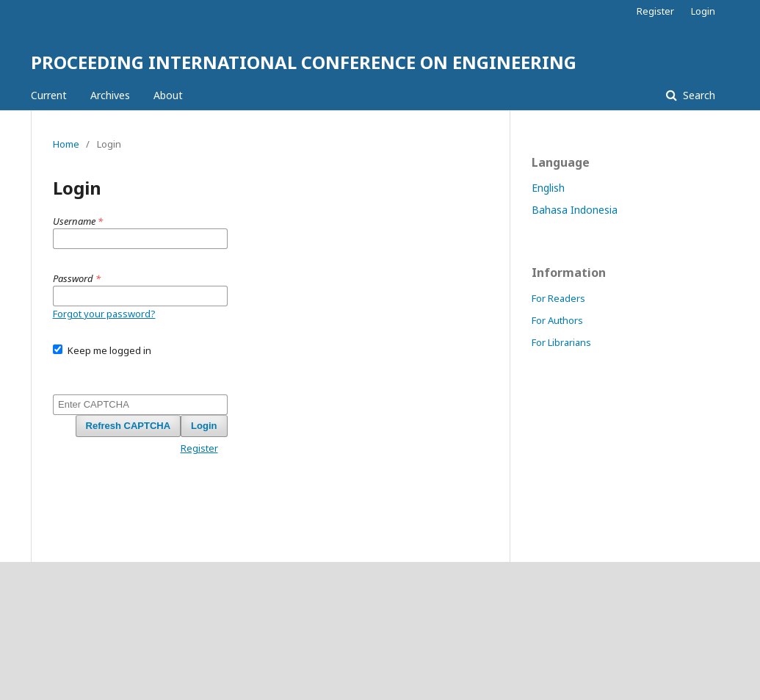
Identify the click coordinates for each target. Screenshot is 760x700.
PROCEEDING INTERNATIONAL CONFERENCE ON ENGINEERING (304, 62)
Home (66, 144)
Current (49, 95)
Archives (110, 95)
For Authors (557, 320)
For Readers (558, 298)
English (548, 188)
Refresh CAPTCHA (129, 426)
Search (698, 95)
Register (655, 11)
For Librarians (561, 342)
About (168, 95)
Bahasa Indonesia (575, 210)
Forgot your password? (104, 314)
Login (703, 11)
